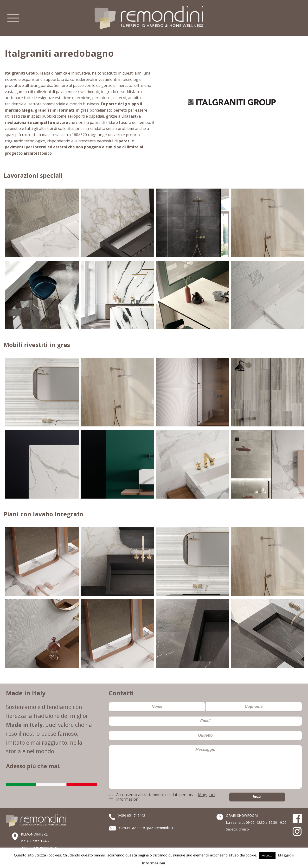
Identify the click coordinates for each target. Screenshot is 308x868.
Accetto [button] (267, 855)
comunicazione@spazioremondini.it (146, 828)
